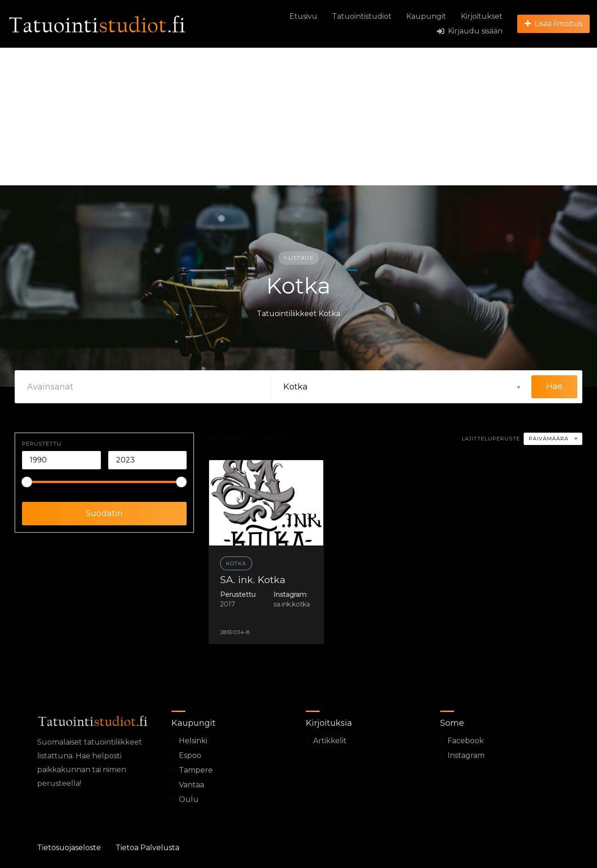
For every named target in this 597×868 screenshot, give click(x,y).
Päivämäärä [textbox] (549, 439)
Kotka (236, 563)
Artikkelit (330, 741)
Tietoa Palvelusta (147, 848)
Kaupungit (426, 16)
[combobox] (402, 387)
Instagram (466, 755)
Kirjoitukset (482, 16)
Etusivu (303, 16)
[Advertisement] (298, 117)
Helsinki (193, 741)
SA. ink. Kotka (253, 580)
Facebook (466, 741)
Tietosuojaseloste (69, 848)
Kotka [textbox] (296, 387)
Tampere (196, 770)
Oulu (189, 799)
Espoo (190, 755)
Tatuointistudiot (362, 16)
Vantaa (191, 785)
